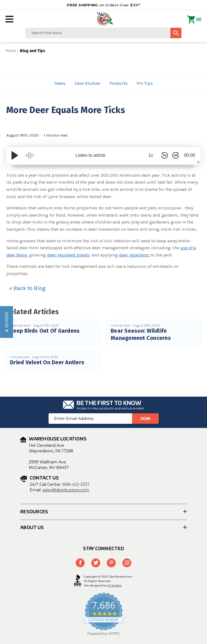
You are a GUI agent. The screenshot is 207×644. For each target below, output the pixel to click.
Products (118, 83)
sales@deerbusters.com (66, 490)
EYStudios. (115, 585)
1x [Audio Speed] (151, 155)
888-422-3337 (76, 484)
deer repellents (134, 255)
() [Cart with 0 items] (194, 20)
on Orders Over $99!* (103, 5)
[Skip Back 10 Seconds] (165, 155)
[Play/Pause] (15, 155)
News (60, 83)
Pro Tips (145, 83)
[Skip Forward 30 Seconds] (176, 155)
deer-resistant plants (68, 255)
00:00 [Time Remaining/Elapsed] (190, 155)
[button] (7, 322)
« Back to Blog (27, 288)
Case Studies (87, 83)
